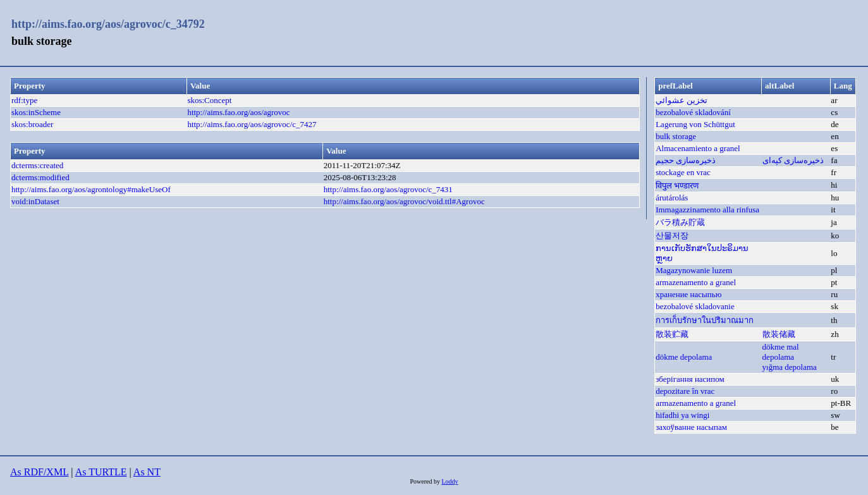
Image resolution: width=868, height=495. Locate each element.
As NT (147, 472)
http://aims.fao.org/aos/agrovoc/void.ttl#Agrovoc (404, 201)
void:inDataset (35, 201)
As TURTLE (101, 472)
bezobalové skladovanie (695, 306)
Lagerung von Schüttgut (695, 124)
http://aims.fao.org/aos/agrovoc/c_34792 (108, 24)
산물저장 (672, 235)
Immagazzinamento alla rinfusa (707, 210)
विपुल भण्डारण (677, 186)
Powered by (425, 481)
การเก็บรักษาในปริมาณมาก (705, 320)
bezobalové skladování (693, 112)
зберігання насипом (690, 379)
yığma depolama (790, 367)
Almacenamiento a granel (698, 148)
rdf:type (24, 100)
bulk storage (676, 136)
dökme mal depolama (781, 352)
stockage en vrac (683, 172)
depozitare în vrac (685, 391)
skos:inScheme (36, 112)
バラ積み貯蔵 (680, 222)
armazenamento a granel (696, 282)
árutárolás (672, 198)
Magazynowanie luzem (694, 270)
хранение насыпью (688, 294)
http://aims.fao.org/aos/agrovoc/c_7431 (388, 189)
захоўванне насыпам (691, 427)
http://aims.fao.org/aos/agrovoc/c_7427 (252, 124)
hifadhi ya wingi (682, 415)
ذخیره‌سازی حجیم (686, 160)
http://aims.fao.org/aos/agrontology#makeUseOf (91, 189)
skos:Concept (209, 100)
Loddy (449, 481)
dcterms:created (37, 165)
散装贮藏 (672, 334)
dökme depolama (684, 357)
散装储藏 (779, 334)
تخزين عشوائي (682, 100)
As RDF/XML (39, 472)
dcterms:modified (40, 177)
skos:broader (32, 124)
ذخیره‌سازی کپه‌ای (793, 160)
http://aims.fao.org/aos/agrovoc (238, 112)
